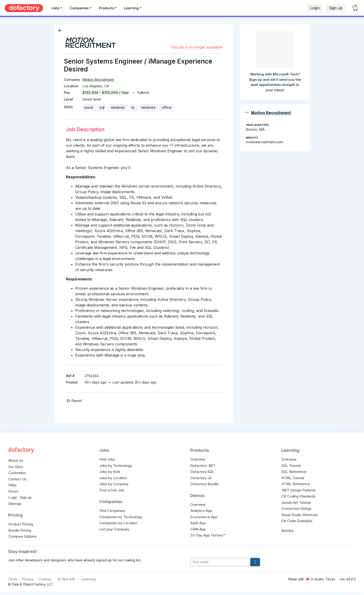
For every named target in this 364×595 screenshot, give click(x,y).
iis (133, 107)
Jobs (55, 8)
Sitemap (15, 504)
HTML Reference (296, 484)
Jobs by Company (114, 484)
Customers (17, 473)
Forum (13, 491)
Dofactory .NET (203, 466)
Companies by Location (118, 523)
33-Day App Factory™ (208, 535)
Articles (287, 531)
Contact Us (17, 479)
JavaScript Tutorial (296, 502)
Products (106, 8)
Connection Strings (296, 509)
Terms (13, 579)
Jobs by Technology (116, 466)
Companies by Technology (121, 517)
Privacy (28, 579)
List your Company (114, 529)
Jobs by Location (113, 478)
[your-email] (220, 562)
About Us (16, 460)
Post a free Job (112, 490)
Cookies (45, 579)
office (167, 107)
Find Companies (112, 511)
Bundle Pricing (20, 530)
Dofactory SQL (202, 472)
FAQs (13, 485)
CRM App (198, 529)
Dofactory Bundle (204, 484)
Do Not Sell (66, 579)
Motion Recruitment (98, 80)
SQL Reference (294, 472)
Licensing (88, 579)
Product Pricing (21, 524)
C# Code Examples (297, 521)
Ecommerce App (204, 517)
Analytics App (201, 511)
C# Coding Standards (298, 496)
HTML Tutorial (293, 478)
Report (74, 401)
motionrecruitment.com (265, 142)
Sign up (336, 8)
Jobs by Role (110, 472)
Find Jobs (107, 459)
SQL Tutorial (291, 466)
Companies (79, 8)
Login (315, 8)
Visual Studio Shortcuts (300, 515)
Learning (131, 8)
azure (89, 107)
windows (118, 107)
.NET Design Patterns (299, 490)
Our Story (16, 467)
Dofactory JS (201, 478)
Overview (198, 459)
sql (102, 107)
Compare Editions (23, 536)
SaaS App (198, 523)
